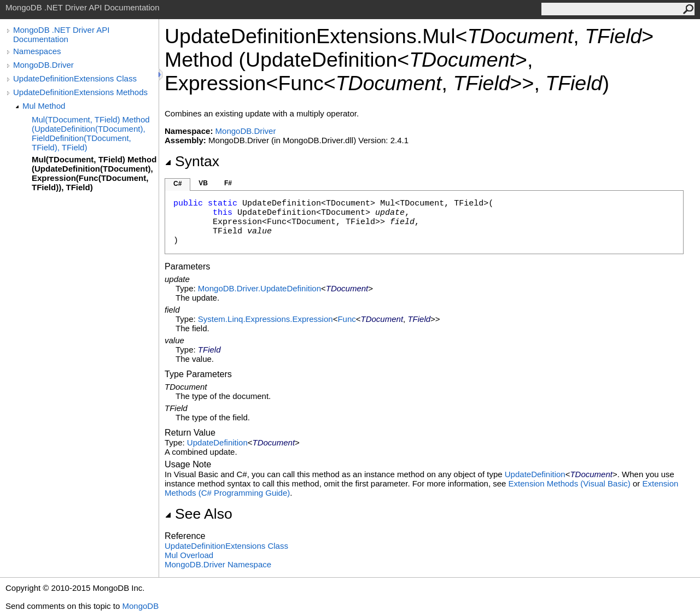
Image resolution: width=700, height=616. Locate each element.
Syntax (192, 161)
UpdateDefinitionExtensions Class (75, 78)
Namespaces (37, 51)
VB (203, 183)
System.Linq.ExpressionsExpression (266, 319)
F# (228, 183)
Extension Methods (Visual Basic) (570, 483)
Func (346, 319)
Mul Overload (189, 555)
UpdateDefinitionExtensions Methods (80, 92)
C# (177, 184)
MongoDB (140, 606)
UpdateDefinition (217, 442)
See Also (199, 514)
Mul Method (44, 106)
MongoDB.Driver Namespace (218, 564)
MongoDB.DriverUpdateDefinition (259, 288)
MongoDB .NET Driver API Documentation (61, 34)
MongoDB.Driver (43, 65)
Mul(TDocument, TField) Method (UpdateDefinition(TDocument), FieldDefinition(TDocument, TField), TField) (91, 133)
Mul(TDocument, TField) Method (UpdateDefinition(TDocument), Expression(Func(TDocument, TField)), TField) (94, 173)
